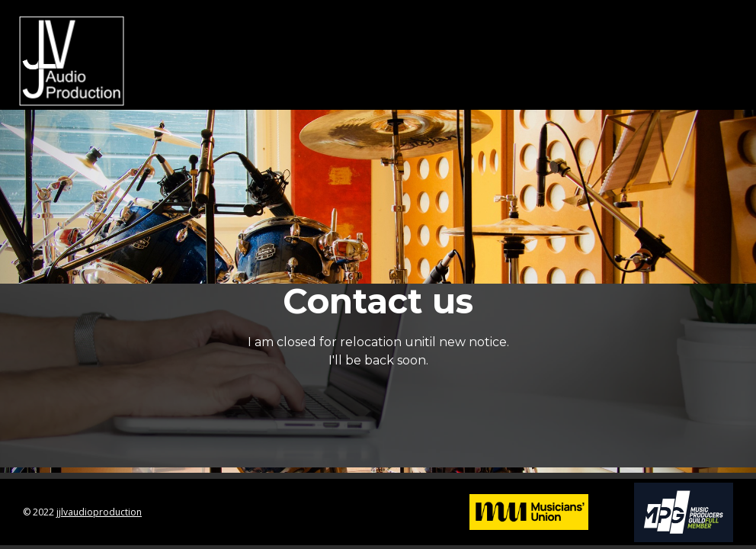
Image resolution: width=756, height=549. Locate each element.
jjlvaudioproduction (99, 512)
